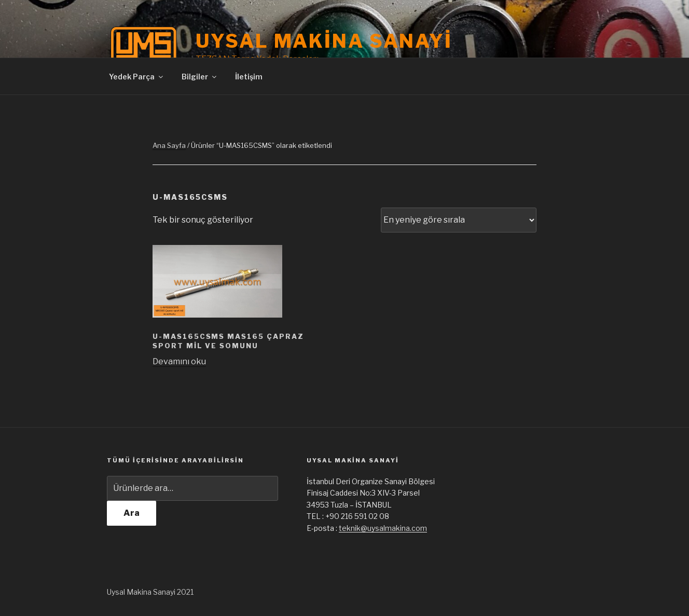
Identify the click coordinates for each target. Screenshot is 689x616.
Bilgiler (200, 77)
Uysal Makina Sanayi (324, 41)
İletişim (249, 77)
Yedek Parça (137, 77)
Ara (132, 513)
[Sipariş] (459, 220)
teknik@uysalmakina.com (383, 528)
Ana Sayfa (169, 145)
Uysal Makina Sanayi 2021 (150, 592)
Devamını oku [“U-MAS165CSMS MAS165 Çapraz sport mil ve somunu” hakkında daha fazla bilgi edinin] (179, 361)
